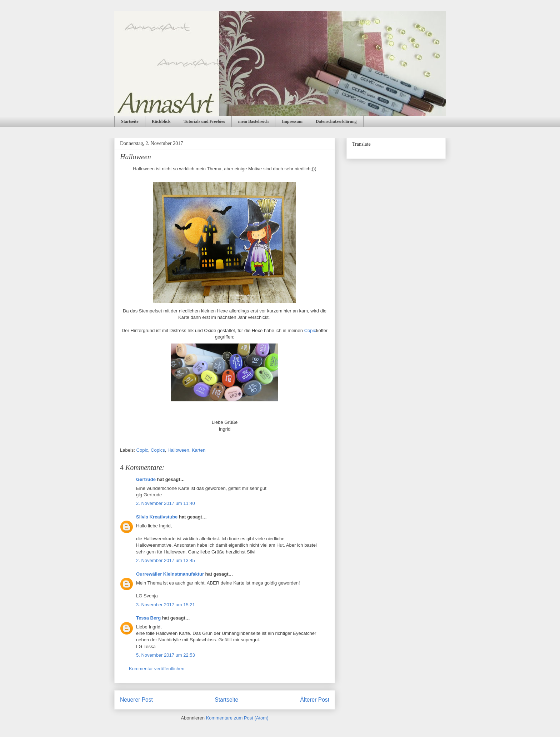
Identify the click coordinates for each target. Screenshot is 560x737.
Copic (310, 330)
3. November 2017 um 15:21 (166, 605)
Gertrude (146, 479)
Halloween (178, 450)
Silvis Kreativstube (157, 517)
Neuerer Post (136, 700)
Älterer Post (315, 700)
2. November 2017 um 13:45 (166, 560)
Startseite (130, 121)
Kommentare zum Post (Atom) (237, 718)
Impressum (292, 121)
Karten (199, 450)
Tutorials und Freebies (204, 121)
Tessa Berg (148, 618)
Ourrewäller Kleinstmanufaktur (170, 574)
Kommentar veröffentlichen (157, 669)
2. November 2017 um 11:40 (166, 503)
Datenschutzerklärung (336, 121)
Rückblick (161, 121)
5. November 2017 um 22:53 (166, 655)
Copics (158, 450)
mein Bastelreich (253, 121)
